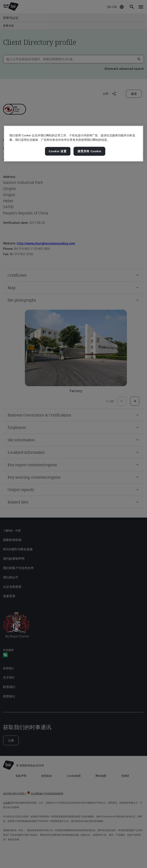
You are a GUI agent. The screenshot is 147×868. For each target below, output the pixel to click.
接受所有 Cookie (89, 151)
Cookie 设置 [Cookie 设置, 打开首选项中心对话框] (58, 151)
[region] (73, 144)
